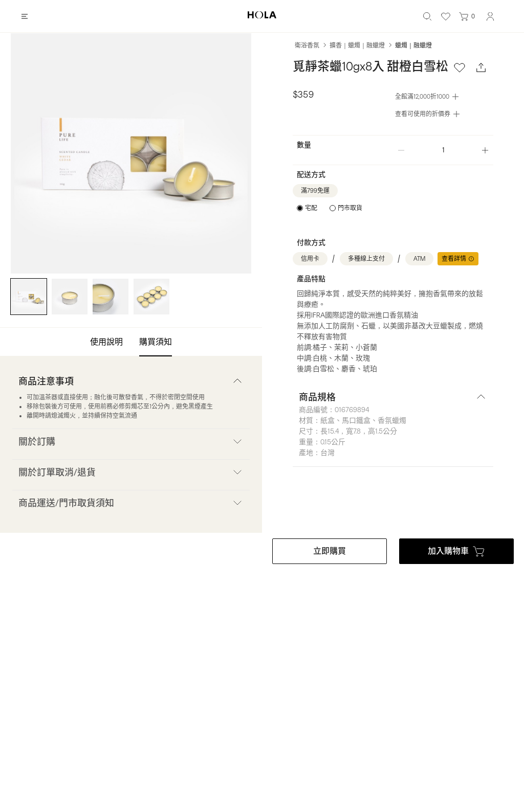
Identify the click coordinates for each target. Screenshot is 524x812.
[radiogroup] (330, 208)
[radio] (307, 208)
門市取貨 (350, 208)
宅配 (311, 208)
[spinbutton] (443, 150)
